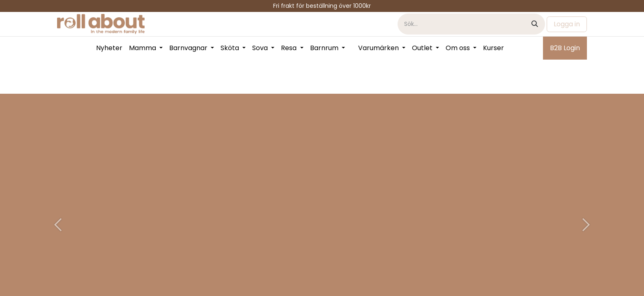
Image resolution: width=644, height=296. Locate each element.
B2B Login (565, 48)
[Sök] (535, 24)
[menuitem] (109, 48)
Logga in (567, 24)
